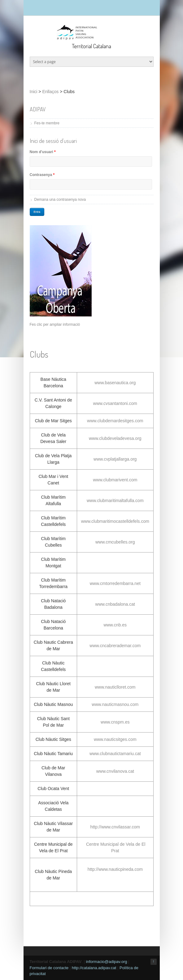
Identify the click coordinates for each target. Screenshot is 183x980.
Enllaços (50, 92)
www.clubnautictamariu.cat (115, 754)
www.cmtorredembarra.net (115, 583)
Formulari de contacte (49, 968)
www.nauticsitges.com (115, 739)
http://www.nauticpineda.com (115, 869)
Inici (34, 92)
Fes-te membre (47, 123)
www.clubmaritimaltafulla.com (115, 501)
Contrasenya (42, 175)
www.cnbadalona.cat (115, 604)
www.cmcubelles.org (115, 542)
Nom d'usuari (43, 152)
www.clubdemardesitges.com (115, 421)
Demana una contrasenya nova (60, 200)
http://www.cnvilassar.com (115, 827)
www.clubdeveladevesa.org (115, 438)
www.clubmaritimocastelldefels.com (115, 521)
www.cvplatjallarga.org (115, 459)
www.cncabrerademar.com (115, 646)
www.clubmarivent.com (115, 480)
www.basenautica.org (115, 383)
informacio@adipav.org (107, 962)
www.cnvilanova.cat (115, 771)
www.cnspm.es (115, 722)
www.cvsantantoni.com (115, 403)
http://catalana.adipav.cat (94, 968)
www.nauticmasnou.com (115, 704)
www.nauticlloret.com (115, 687)
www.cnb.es (115, 625)
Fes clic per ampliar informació (55, 325)
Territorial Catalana (91, 46)
